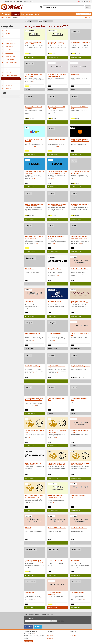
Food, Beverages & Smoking (9, 63)
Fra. (89, 1)
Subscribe (54, 621)
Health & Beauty (7, 69)
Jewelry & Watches (7, 79)
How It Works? (88, 18)
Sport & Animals (7, 85)
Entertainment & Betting (8, 56)
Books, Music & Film (8, 47)
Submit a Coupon (73, 634)
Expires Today (6, 37)
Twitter (39, 627)
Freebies (24, 14)
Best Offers (6, 34)
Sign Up (80, 14)
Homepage (3, 18)
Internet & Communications (9, 76)
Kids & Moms (6, 82)
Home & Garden (7, 72)
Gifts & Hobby (6, 66)
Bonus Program (50, 635)
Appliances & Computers (9, 43)
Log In (88, 14)
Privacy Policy (61, 621)
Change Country (28, 641)
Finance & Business (8, 59)
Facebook (29, 627)
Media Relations (50, 637)
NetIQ (35, 634)
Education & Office (7, 53)
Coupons (16, 14)
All (4, 30)
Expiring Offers (6, 40)
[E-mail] (38, 621)
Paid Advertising (73, 635)
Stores (8, 14)
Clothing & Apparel (7, 50)
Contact (48, 634)
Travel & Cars (6, 88)
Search (88, 7)
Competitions (34, 14)
